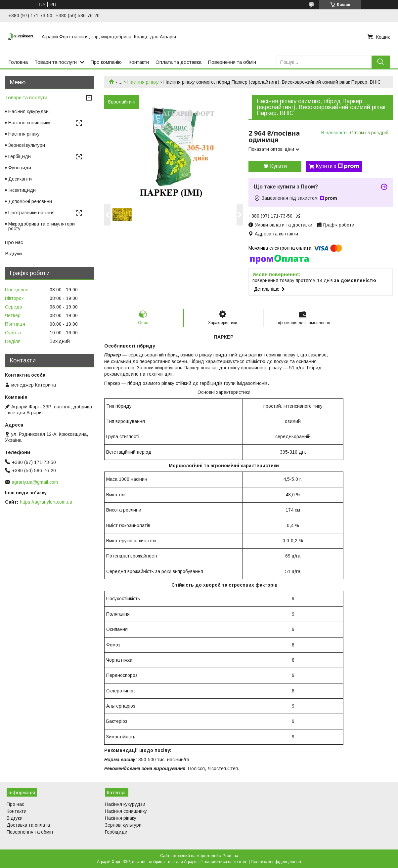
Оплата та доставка (178, 62)
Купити (278, 166)
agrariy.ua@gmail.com (35, 482)
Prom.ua (230, 856)
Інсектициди (22, 190)
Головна (18, 62)
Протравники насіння (31, 213)
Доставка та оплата (28, 825)
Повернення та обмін (232, 62)
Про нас (14, 242)
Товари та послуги (56, 62)
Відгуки (13, 253)
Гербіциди (20, 156)
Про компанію (106, 62)
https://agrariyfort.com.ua (46, 502)
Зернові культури (27, 145)
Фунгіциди (20, 168)
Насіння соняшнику (29, 123)
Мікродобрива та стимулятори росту (42, 226)
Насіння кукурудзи (28, 111)
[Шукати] (381, 62)
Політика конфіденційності (276, 862)
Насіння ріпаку (143, 82)
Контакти (139, 62)
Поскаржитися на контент (224, 862)
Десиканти (20, 179)
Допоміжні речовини (30, 201)
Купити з (337, 166)
